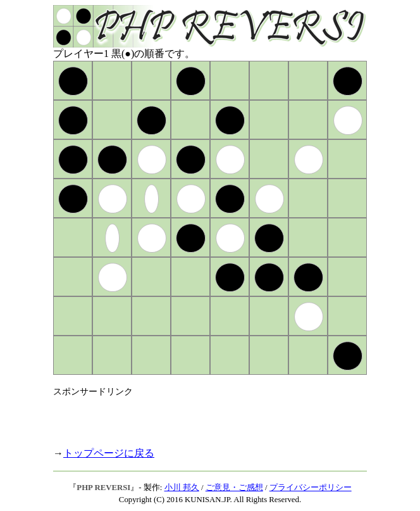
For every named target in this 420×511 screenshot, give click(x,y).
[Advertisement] (201, 417)
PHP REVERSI (103, 488)
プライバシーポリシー (311, 488)
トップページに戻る (109, 453)
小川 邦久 (182, 488)
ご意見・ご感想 (234, 488)
